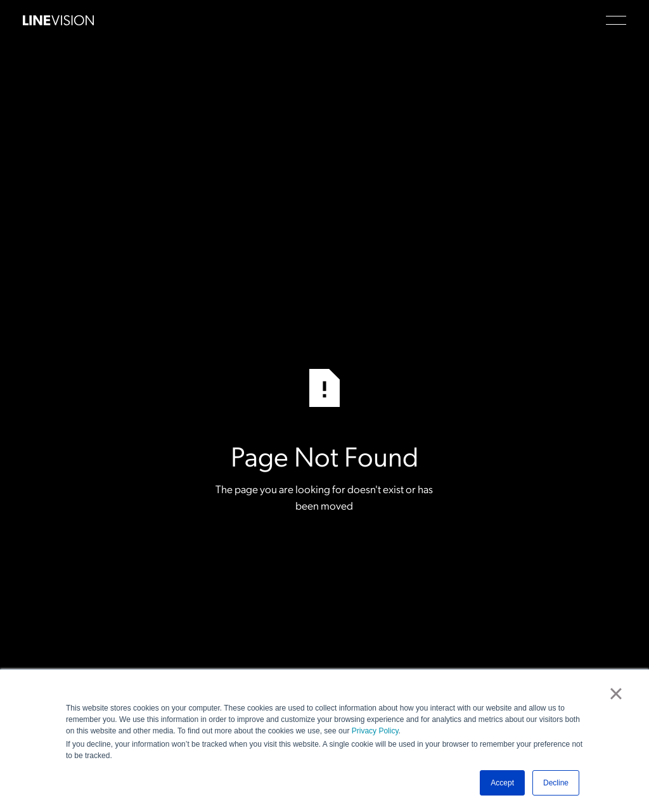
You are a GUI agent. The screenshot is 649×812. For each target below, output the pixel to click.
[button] (616, 20)
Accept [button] (502, 783)
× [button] (616, 693)
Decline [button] (556, 783)
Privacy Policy (375, 731)
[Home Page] (58, 20)
